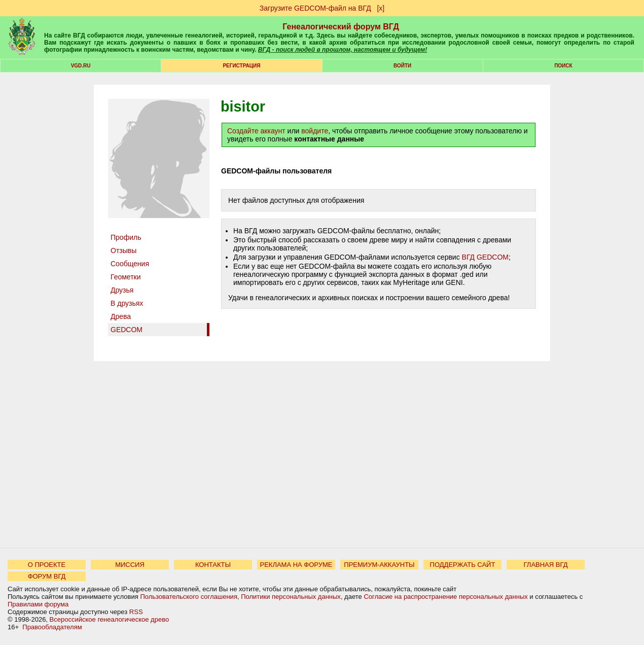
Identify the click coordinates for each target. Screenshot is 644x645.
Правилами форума (38, 604)
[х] (381, 8)
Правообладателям (52, 627)
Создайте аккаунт (256, 131)
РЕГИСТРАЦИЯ (241, 66)
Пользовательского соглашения (189, 597)
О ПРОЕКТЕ (47, 565)
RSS (136, 612)
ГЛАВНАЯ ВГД (546, 565)
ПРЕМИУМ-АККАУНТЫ (379, 565)
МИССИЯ (130, 565)
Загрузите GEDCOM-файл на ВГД (315, 8)
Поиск (563, 66)
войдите (315, 131)
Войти (402, 66)
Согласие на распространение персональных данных (445, 597)
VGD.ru (81, 66)
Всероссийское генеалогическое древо (110, 619)
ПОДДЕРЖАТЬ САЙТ (463, 565)
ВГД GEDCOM (485, 257)
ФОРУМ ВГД (47, 576)
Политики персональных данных (291, 597)
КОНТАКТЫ (213, 565)
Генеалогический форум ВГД (341, 27)
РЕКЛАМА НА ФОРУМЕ (296, 565)
